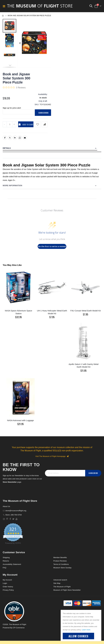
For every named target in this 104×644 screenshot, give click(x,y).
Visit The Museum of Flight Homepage (52, 459)
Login (5, 586)
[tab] (52, 151)
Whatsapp (20, 140)
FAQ (4, 570)
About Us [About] (6, 509)
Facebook (5, 140)
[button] (20, 43)
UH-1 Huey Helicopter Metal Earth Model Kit (52, 314)
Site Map (57, 586)
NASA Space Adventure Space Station (18, 314)
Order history (8, 589)
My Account (7, 582)
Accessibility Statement (12, 567)
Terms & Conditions (61, 567)
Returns (6, 563)
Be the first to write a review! (52, 249)
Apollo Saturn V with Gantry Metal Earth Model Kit (84, 368)
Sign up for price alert (13, 110)
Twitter (10, 140)
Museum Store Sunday (62, 570)
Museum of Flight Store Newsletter (67, 592)
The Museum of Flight (62, 589)
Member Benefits (60, 560)
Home (3, 16)
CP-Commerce (19, 630)
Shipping (6, 560)
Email (25, 140)
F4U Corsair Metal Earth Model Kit (86, 313)
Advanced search (60, 582)
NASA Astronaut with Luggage (21, 423)
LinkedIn (15, 140)
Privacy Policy (8, 592)
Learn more (86, 630)
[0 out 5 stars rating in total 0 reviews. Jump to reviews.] (14, 87)
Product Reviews (60, 563)
